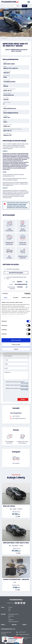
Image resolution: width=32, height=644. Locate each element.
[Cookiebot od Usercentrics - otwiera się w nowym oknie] (24, 294)
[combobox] (19, 6)
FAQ (9, 618)
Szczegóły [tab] (15, 297)
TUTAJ (12, 185)
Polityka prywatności (13, 622)
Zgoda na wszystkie (16, 340)
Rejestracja (11, 616)
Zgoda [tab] (6, 297)
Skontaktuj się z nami (13, 614)
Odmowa (16, 349)
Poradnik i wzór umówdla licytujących (23, 442)
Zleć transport (16, 463)
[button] (29, 19)
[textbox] (19, 6)
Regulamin (11, 620)
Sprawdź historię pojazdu (16, 273)
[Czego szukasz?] (10, 6)
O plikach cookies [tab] (26, 297)
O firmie (10, 607)
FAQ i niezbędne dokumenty (9, 442)
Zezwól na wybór (16, 345)
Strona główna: (4, 39)
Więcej (17, 642)
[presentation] (14, 394)
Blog (9, 609)
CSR (9, 611)
